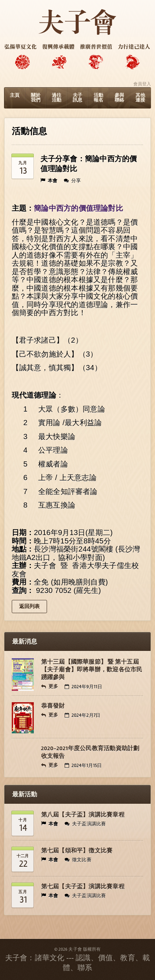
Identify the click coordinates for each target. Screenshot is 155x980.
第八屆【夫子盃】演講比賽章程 (83, 815)
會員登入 (142, 84)
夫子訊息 (77, 98)
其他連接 (140, 98)
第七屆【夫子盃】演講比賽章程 (83, 887)
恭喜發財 (53, 706)
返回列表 (30, 606)
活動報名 (98, 98)
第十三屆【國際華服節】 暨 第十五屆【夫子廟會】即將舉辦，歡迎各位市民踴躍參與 (92, 670)
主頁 (15, 95)
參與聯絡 (119, 98)
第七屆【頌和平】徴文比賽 (77, 851)
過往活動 (57, 98)
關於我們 (36, 98)
